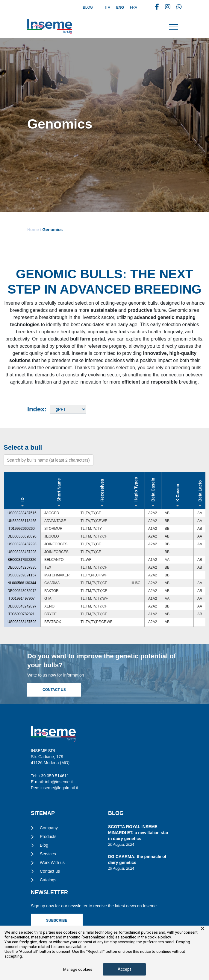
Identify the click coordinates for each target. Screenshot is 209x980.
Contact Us (54, 690)
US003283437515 (22, 513)
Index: (37, 409)
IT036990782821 (21, 614)
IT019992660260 (21, 529)
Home (33, 230)
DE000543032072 (22, 591)
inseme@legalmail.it (59, 788)
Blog (88, 7)
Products (48, 836)
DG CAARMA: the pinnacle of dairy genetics (137, 860)
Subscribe (57, 921)
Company (49, 828)
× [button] (203, 929)
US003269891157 (22, 575)
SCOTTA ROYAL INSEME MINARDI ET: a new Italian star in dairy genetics (138, 833)
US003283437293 (22, 544)
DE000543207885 (22, 567)
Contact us (50, 871)
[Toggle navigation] (174, 27)
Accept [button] (124, 969)
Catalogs (48, 880)
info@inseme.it (59, 782)
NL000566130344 (22, 583)
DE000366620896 (22, 536)
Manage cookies (78, 969)
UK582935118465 (22, 521)
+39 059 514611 (54, 776)
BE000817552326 (22, 560)
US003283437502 (22, 622)
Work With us (52, 863)
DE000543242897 (22, 606)
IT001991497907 (21, 599)
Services (48, 854)
